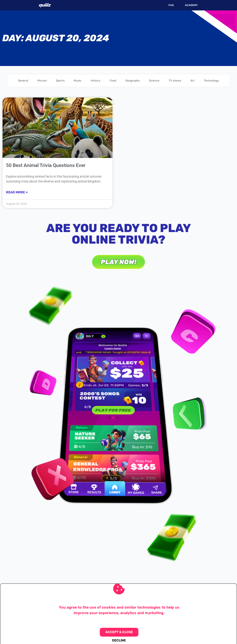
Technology (211, 81)
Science (154, 81)
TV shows (175, 81)
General (23, 81)
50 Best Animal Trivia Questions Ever (46, 165)
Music (78, 81)
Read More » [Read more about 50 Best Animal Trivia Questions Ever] (17, 192)
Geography (133, 81)
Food (113, 81)
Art (193, 81)
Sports (60, 81)
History (96, 81)
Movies (42, 81)
